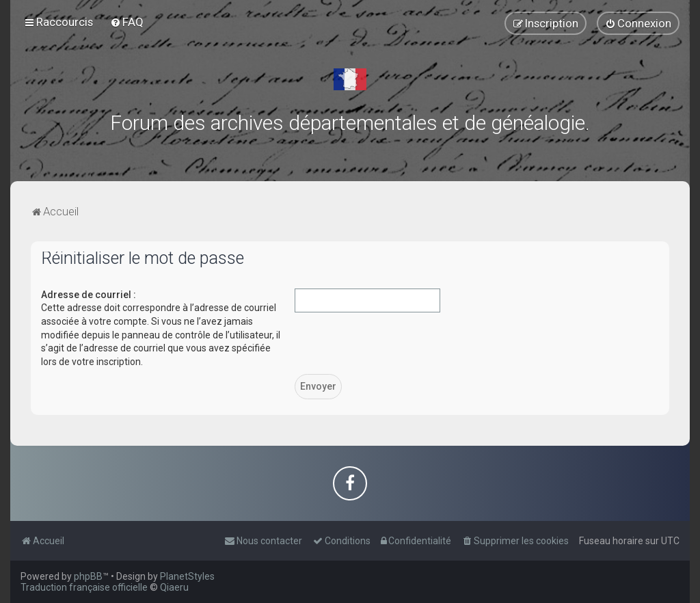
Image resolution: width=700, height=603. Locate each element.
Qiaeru (174, 587)
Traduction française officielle (84, 587)
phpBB (88, 576)
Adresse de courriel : (89, 295)
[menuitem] (127, 22)
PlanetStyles (187, 576)
